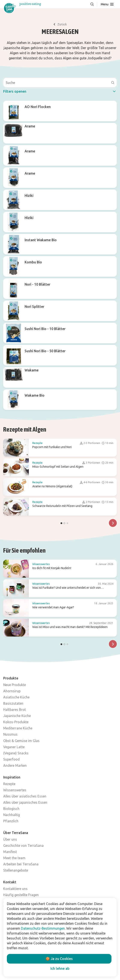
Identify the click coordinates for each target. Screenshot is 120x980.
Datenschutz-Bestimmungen (43, 928)
